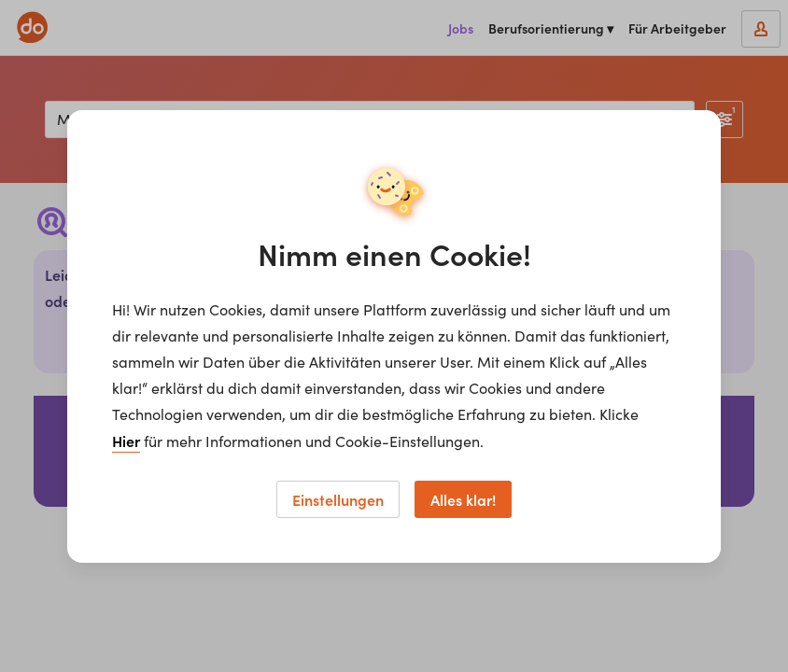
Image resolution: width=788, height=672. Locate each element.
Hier (126, 441)
